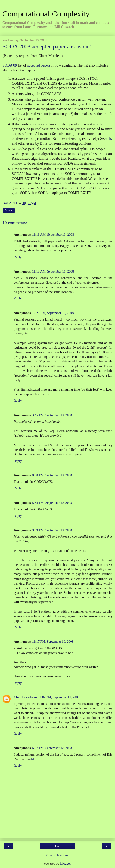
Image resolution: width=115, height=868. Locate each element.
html (34, 759)
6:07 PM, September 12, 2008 (52, 748)
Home (57, 846)
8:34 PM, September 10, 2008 (52, 503)
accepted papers (39, 65)
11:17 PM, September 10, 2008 (53, 642)
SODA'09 (10, 65)
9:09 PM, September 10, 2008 (52, 530)
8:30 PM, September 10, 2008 (52, 475)
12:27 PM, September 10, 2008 (53, 313)
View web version (58, 855)
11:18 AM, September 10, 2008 (53, 271)
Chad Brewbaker (26, 697)
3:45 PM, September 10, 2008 (52, 415)
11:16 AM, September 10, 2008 (53, 235)
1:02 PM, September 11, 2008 (59, 697)
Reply (18, 257)
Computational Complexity (46, 14)
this (109, 138)
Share (9, 210)
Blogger (65, 863)
